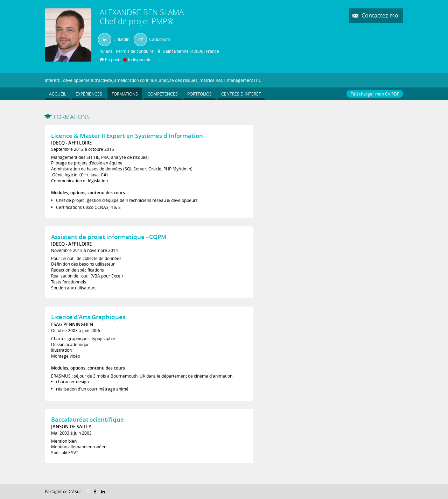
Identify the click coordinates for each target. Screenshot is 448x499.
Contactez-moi (380, 16)
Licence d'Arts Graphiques (88, 317)
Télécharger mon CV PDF (375, 94)
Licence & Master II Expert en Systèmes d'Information (127, 136)
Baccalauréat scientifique (87, 419)
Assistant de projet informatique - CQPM (109, 237)
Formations (72, 117)
